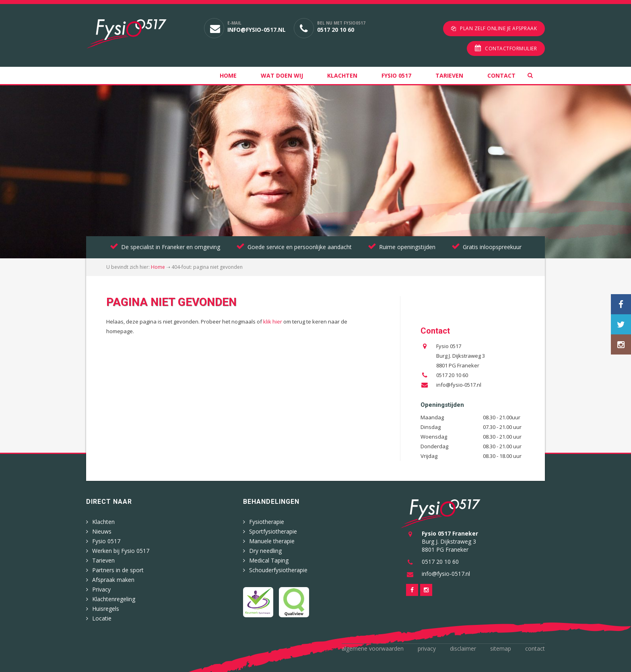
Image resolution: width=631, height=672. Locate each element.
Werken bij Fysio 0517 (121, 549)
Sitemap (501, 647)
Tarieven (449, 74)
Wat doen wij (282, 74)
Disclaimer (463, 647)
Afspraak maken (113, 578)
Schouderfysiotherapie (278, 568)
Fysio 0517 (396, 74)
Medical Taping (269, 559)
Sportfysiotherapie (273, 530)
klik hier (273, 320)
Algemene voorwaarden (373, 647)
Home (228, 74)
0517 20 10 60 (336, 30)
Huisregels (106, 607)
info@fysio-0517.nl (257, 30)
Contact (501, 74)
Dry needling (265, 549)
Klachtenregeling (114, 597)
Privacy (101, 588)
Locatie (102, 617)
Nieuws (102, 530)
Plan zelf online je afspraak (498, 28)
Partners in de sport (118, 568)
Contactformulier (511, 47)
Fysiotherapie (267, 520)
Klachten (342, 74)
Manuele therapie (272, 539)
